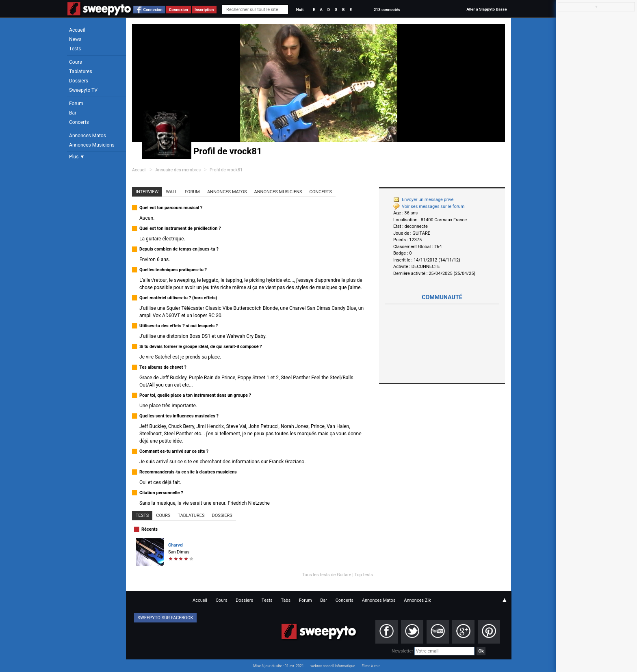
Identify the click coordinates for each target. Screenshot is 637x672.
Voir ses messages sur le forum (429, 206)
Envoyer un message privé (423, 200)
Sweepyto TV (83, 90)
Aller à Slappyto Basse (486, 9)
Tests (75, 49)
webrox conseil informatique (333, 666)
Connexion (153, 10)
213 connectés (387, 10)
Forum (76, 104)
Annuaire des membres (178, 170)
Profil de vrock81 (226, 170)
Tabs (286, 600)
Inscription (204, 10)
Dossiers (79, 81)
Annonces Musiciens (92, 145)
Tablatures (81, 71)
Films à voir (370, 666)
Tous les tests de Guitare (327, 575)
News (75, 39)
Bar (73, 113)
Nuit (300, 10)
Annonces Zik (417, 600)
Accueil (77, 30)
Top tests (364, 575)
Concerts (79, 122)
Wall (172, 192)
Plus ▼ (77, 157)
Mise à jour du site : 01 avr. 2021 (278, 666)
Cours (76, 62)
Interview (147, 192)
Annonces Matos (88, 136)
